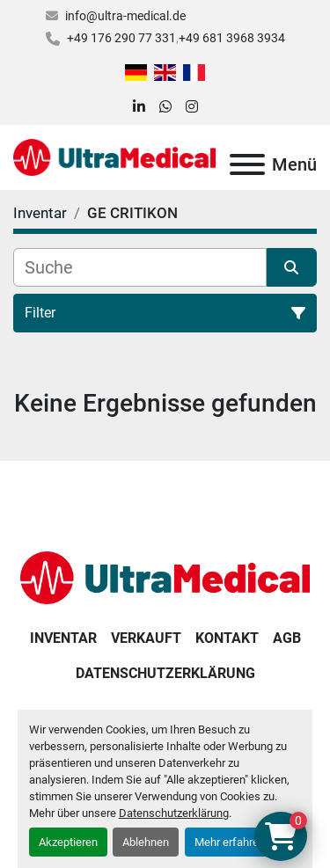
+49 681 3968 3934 (232, 38)
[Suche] (140, 267)
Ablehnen (146, 842)
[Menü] (247, 164)
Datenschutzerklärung (174, 813)
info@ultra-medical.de (125, 16)
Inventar (63, 638)
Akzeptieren (68, 842)
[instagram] (192, 107)
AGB (287, 638)
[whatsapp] (165, 107)
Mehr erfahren (230, 842)
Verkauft (146, 638)
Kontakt (227, 638)
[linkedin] (139, 107)
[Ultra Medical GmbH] (165, 576)
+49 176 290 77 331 (121, 38)
